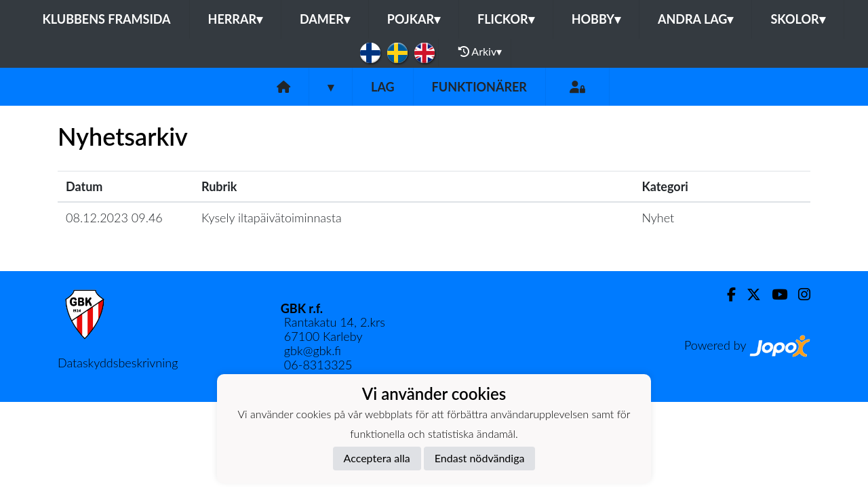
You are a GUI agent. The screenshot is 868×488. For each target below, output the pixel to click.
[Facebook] (726, 294)
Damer (325, 19)
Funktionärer (479, 87)
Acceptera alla (377, 458)
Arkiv (480, 52)
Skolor (797, 19)
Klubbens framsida (106, 19)
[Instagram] (799, 294)
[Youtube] (774, 294)
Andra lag (695, 19)
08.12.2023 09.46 (114, 218)
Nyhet (658, 218)
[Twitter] (748, 294)
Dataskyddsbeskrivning (118, 363)
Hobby (596, 19)
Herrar (235, 19)
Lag (383, 87)
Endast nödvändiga (480, 458)
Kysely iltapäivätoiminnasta (272, 218)
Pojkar (414, 19)
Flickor (506, 19)
